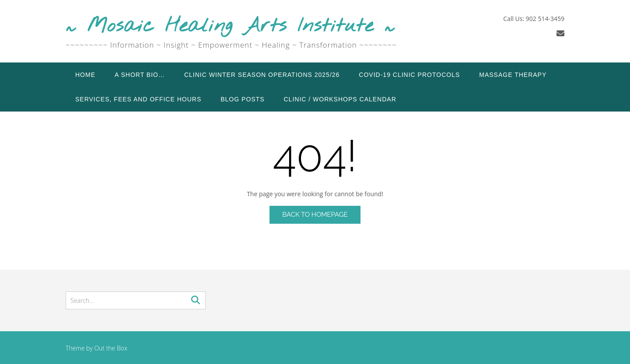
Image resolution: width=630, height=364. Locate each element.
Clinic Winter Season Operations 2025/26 (262, 75)
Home (85, 75)
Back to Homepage (315, 215)
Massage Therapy (513, 75)
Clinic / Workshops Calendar (340, 99)
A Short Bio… (140, 75)
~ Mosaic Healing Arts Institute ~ (230, 26)
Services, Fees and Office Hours (138, 99)
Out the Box (111, 348)
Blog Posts (242, 99)
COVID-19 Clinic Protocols (409, 75)
